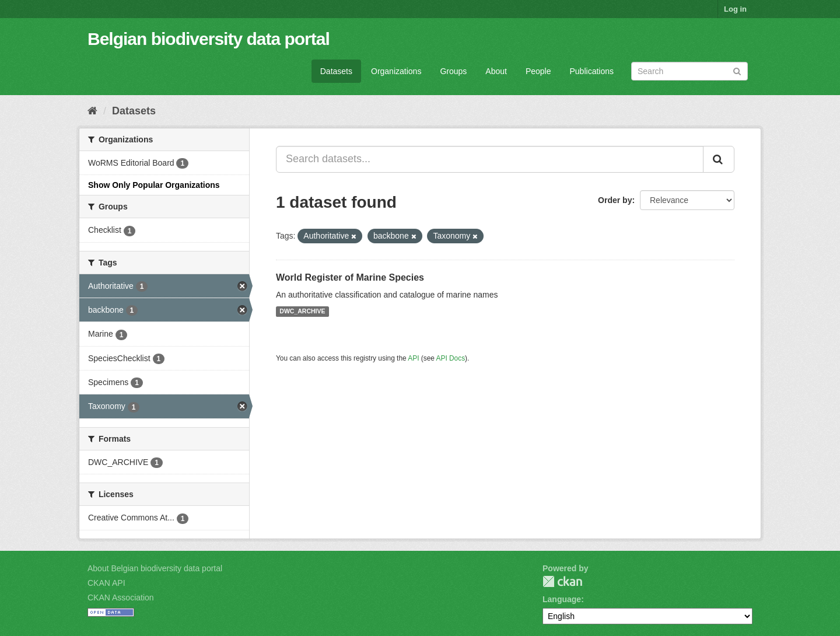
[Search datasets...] (490, 159)
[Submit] (737, 70)
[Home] (92, 111)
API (413, 358)
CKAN (562, 581)
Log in (735, 9)
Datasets (336, 71)
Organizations (396, 71)
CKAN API (106, 583)
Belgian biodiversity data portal (209, 39)
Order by (615, 200)
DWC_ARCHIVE (302, 312)
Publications (592, 71)
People (538, 71)
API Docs (451, 358)
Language (562, 599)
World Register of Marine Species (350, 277)
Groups (453, 71)
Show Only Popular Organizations (154, 185)
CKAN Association (121, 597)
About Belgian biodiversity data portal (155, 568)
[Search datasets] (689, 71)
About (496, 71)
